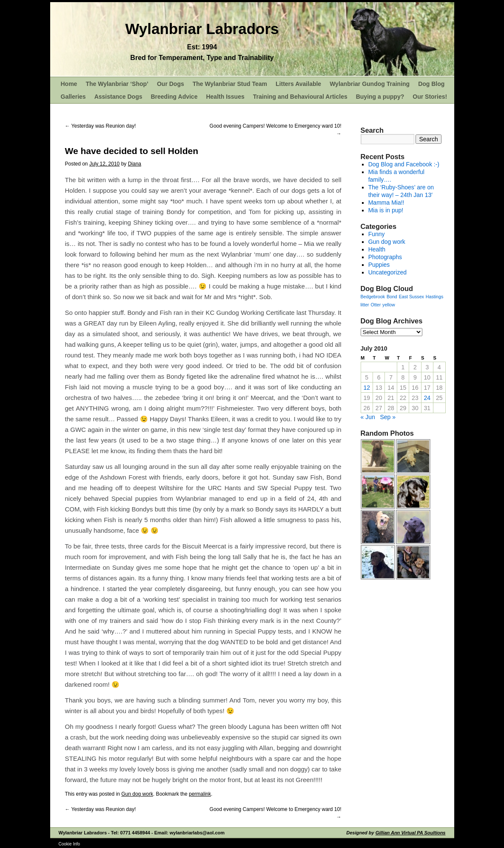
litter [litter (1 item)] (365, 305)
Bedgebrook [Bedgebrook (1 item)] (373, 297)
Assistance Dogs (118, 97)
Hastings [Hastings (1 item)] (434, 297)
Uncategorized (387, 272)
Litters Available (298, 84)
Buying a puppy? (380, 97)
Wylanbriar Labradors (202, 29)
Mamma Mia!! (386, 203)
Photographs (385, 257)
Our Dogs (171, 84)
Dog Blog (431, 84)
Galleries (73, 97)
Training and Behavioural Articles (300, 97)
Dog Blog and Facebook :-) (404, 164)
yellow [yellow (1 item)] (389, 305)
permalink (200, 794)
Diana (135, 164)
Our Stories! (430, 97)
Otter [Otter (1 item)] (376, 305)
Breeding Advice (174, 97)
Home (69, 84)
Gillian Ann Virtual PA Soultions (411, 833)
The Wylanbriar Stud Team (230, 84)
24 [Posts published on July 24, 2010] (427, 398)
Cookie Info (70, 844)
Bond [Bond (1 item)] (392, 297)
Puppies (379, 265)
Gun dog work (137, 794)
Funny (377, 234)
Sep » (388, 417)
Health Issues (225, 97)
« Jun (368, 417)
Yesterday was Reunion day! (101, 126)
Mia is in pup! (386, 210)
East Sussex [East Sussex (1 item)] (411, 297)
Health (377, 249)
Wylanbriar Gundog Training (370, 84)
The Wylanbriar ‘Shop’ (117, 84)
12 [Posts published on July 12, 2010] (367, 388)
